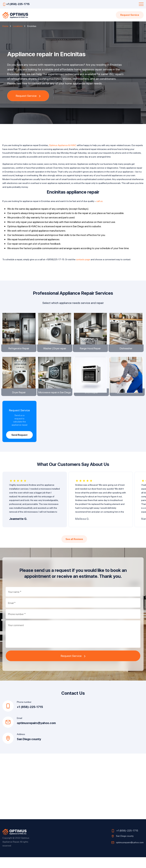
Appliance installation (126, 401)
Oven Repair (91, 401)
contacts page (83, 259)
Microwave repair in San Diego (55, 401)
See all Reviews (74, 550)
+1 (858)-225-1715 (18, 4)
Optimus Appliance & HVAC (63, 145)
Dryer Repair (19, 401)
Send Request (19, 444)
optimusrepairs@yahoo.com (36, 734)
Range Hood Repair (91, 352)
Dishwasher (126, 352)
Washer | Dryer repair (55, 352)
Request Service (129, 15)
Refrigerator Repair (20, 352)
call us (100, 201)
